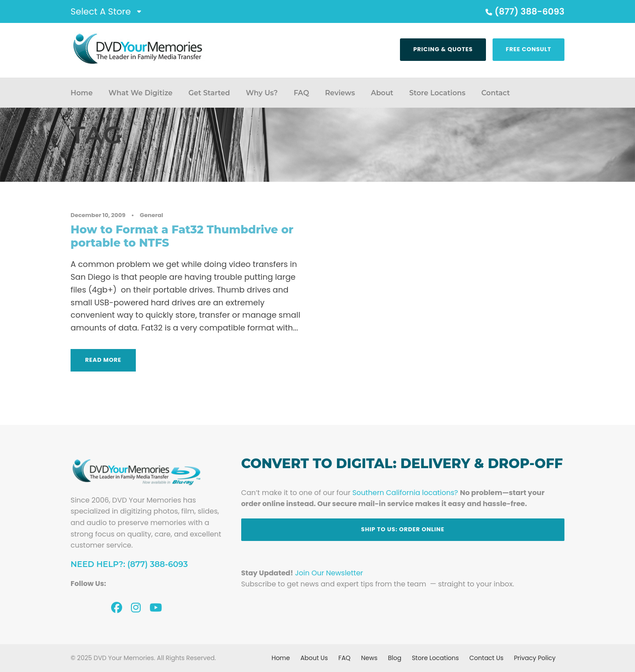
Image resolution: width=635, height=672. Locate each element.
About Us (314, 658)
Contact (495, 93)
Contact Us (486, 658)
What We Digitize (140, 93)
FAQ (301, 93)
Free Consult (529, 49)
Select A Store (101, 11)
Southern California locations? (405, 493)
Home (82, 93)
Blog (395, 658)
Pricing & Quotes (443, 49)
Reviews (340, 93)
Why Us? (261, 93)
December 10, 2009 (98, 215)
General (151, 215)
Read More (103, 360)
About (382, 93)
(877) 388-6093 (524, 11)
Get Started (209, 93)
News (369, 658)
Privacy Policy (535, 658)
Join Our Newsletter (329, 573)
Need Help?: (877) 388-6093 (129, 564)
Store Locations (437, 93)
